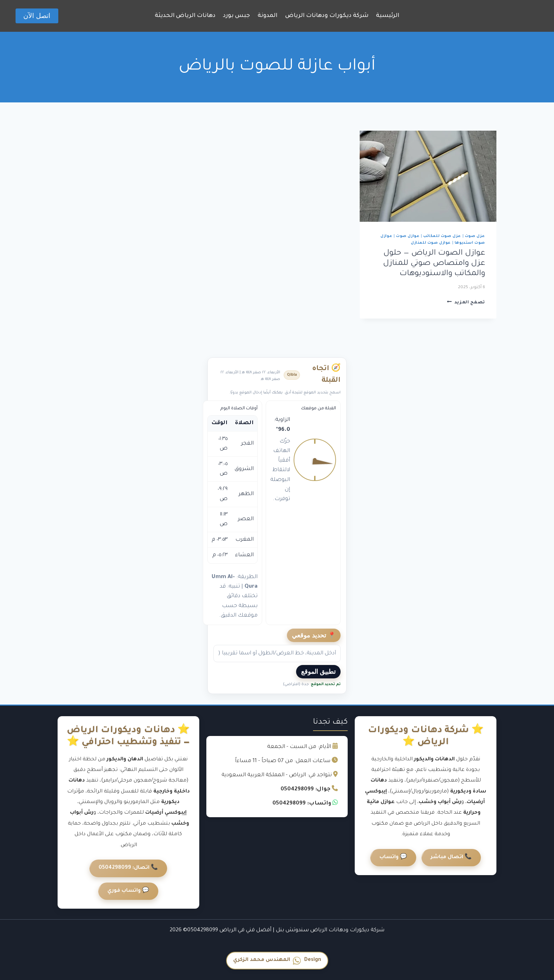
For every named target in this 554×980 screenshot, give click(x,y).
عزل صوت (475, 236)
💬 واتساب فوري (128, 891)
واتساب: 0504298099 (302, 804)
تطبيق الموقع (318, 672)
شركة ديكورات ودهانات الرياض (327, 16)
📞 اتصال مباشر (451, 857)
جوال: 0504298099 (305, 789)
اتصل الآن (37, 16)
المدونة (267, 16)
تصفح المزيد (466, 303)
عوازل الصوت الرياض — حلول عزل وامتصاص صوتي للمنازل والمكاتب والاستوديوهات (434, 264)
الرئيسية (388, 16)
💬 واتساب (393, 857)
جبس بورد (236, 16)
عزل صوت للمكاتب (442, 236)
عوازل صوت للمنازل (431, 243)
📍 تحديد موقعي (314, 635)
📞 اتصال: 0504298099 (128, 868)
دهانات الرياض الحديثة (185, 16)
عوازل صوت (408, 236)
